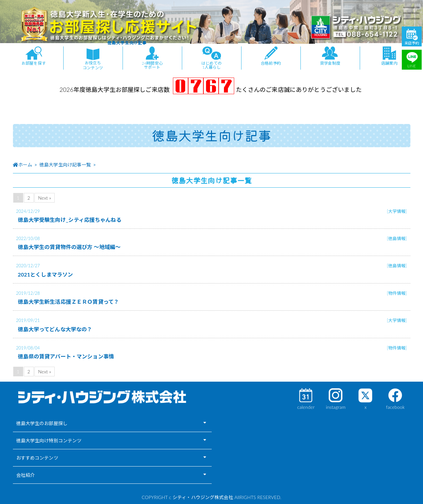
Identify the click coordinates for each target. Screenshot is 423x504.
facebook (395, 407)
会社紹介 (26, 475)
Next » (45, 198)
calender (306, 407)
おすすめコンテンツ (37, 458)
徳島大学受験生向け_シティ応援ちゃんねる (70, 220)
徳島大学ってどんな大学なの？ (55, 329)
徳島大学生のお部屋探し (42, 423)
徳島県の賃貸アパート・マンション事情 (66, 356)
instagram (336, 407)
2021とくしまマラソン (46, 274)
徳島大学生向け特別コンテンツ (49, 441)
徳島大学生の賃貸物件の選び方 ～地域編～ (69, 247)
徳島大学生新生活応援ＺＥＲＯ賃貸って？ (69, 302)
